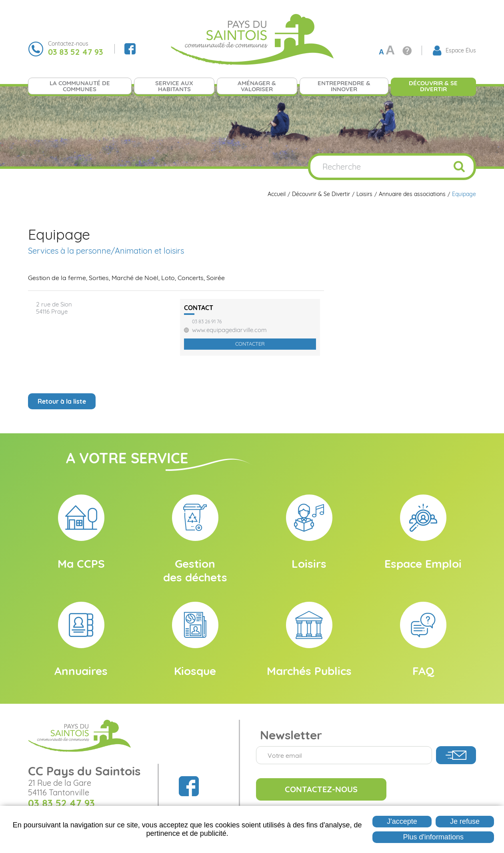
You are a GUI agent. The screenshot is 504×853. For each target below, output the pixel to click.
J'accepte (402, 821)
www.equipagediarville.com (229, 330)
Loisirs (364, 194)
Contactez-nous (321, 789)
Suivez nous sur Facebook (130, 49)
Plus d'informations (433, 837)
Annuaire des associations (412, 194)
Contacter (250, 344)
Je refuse (465, 821)
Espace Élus (461, 50)
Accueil (277, 194)
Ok (459, 167)
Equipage (464, 194)
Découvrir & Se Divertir (321, 194)
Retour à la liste (62, 401)
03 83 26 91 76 (207, 322)
